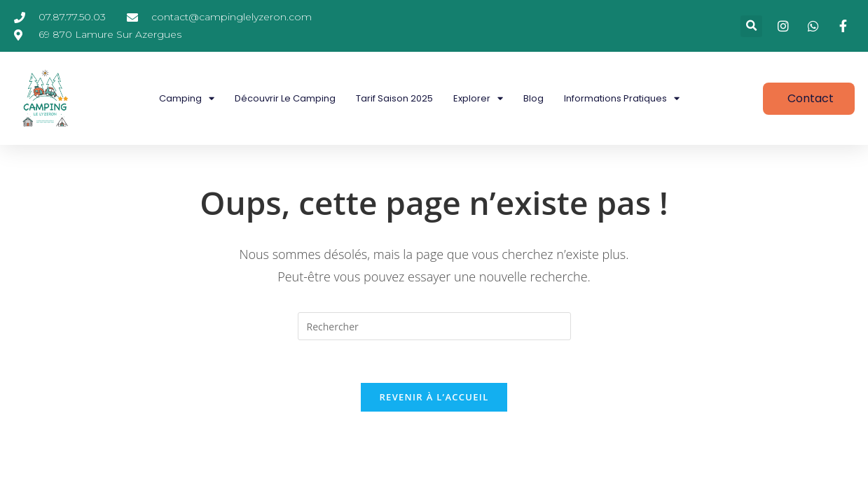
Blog (533, 98)
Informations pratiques (622, 98)
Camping (187, 98)
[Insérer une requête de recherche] (434, 326)
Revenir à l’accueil (434, 397)
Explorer (478, 98)
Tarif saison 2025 (394, 98)
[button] (751, 26)
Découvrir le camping (285, 98)
